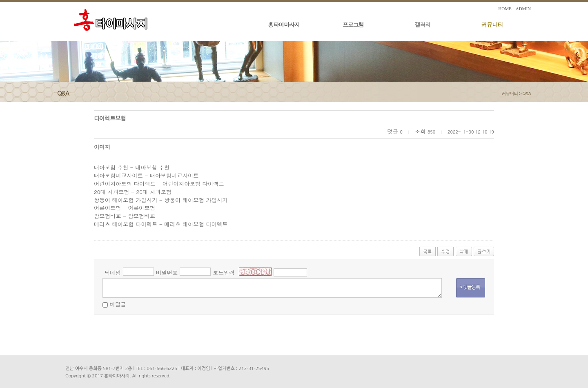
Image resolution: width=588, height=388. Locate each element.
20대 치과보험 (112, 192)
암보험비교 (108, 216)
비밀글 (118, 304)
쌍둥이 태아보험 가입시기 (126, 200)
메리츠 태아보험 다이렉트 (126, 224)
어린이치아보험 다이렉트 (125, 184)
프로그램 (353, 25)
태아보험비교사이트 (118, 175)
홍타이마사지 (284, 25)
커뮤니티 (492, 25)
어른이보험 (108, 208)
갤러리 (423, 25)
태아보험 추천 (111, 167)
